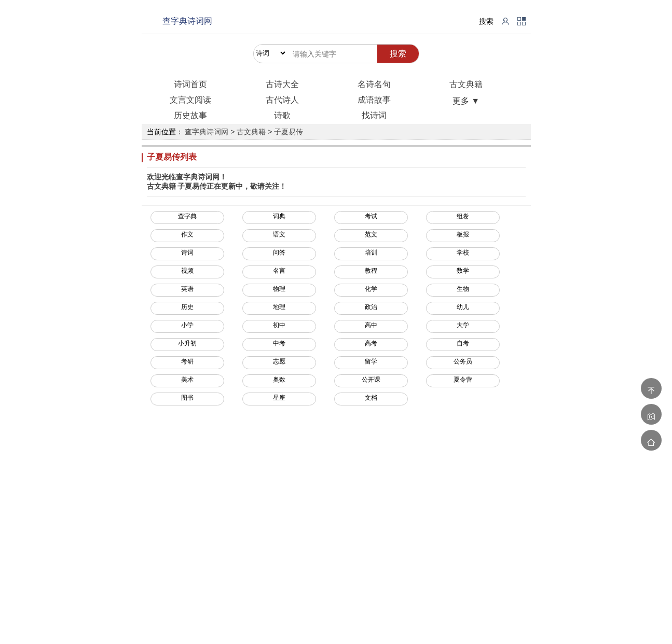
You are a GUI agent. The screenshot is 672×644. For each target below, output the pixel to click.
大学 (463, 325)
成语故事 (374, 100)
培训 (371, 253)
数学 (463, 271)
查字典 (187, 216)
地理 (279, 307)
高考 (371, 343)
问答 (279, 253)
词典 (279, 216)
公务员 (463, 361)
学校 (463, 253)
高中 (371, 325)
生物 (463, 289)
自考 (463, 343)
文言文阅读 (190, 100)
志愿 (279, 361)
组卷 (463, 216)
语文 (279, 234)
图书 (187, 398)
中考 (279, 343)
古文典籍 (466, 84)
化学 (371, 289)
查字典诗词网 (187, 21)
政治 (371, 307)
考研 (187, 361)
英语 (187, 289)
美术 (187, 380)
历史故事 (190, 115)
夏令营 (463, 380)
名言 (279, 271)
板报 (463, 234)
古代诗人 (282, 100)
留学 (371, 361)
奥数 (279, 380)
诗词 (187, 253)
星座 (279, 398)
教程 (371, 271)
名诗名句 (374, 84)
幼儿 (463, 307)
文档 (371, 398)
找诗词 (374, 115)
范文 (371, 234)
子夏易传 (289, 132)
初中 (279, 325)
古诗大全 (282, 84)
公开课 (371, 380)
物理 (279, 289)
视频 (187, 271)
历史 (187, 307)
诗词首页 (190, 84)
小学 (187, 325)
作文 (187, 234)
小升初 (187, 343)
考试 (371, 216)
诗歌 (282, 115)
